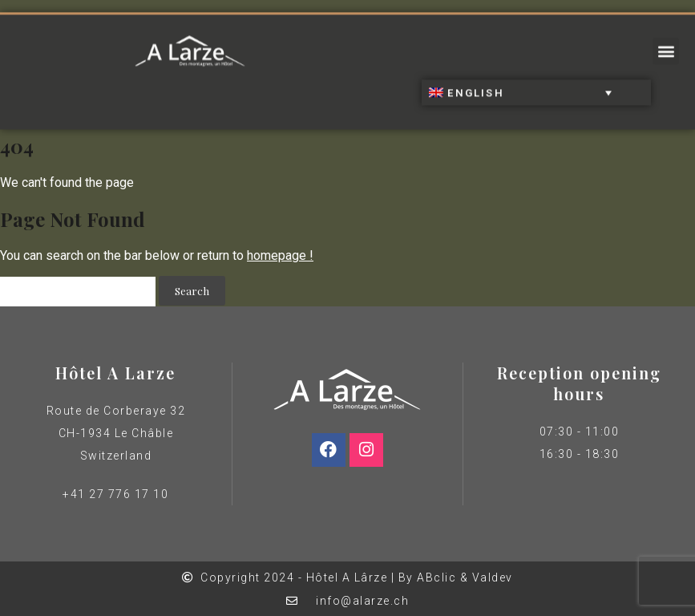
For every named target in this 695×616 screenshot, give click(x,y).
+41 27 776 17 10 (115, 494)
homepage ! (280, 255)
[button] (666, 47)
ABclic (436, 577)
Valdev (493, 577)
